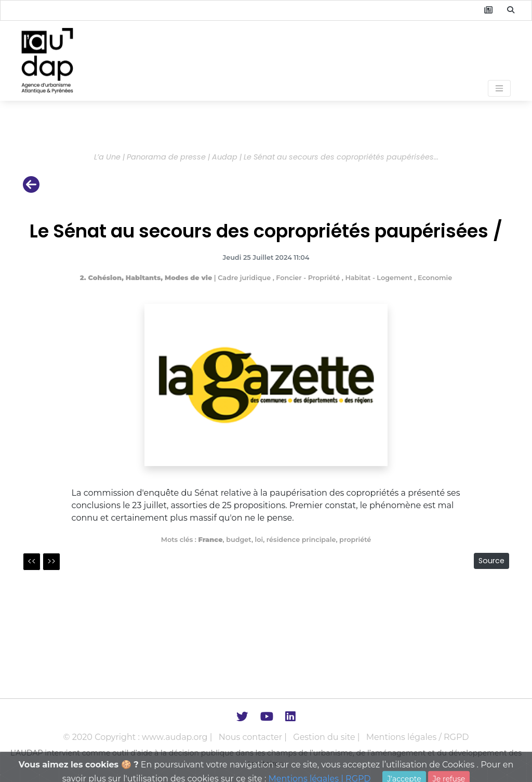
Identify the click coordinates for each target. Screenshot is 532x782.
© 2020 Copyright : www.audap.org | (139, 737)
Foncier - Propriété (309, 278)
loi (259, 540)
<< (32, 561)
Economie (435, 278)
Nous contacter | (254, 737)
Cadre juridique (245, 278)
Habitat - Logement (380, 278)
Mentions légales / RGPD (418, 737)
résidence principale (301, 540)
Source (491, 561)
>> (51, 561)
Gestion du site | (327, 737)
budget (239, 540)
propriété (355, 540)
